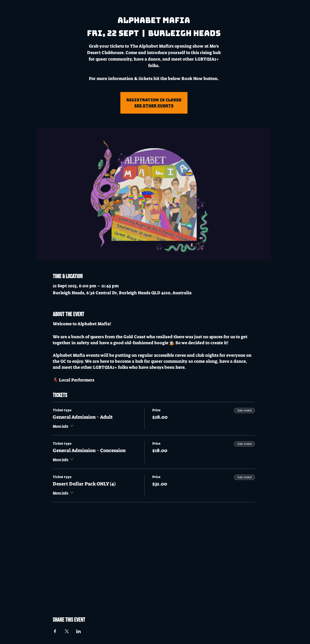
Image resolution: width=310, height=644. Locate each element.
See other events (154, 106)
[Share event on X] (67, 631)
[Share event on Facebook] (55, 631)
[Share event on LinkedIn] (79, 631)
